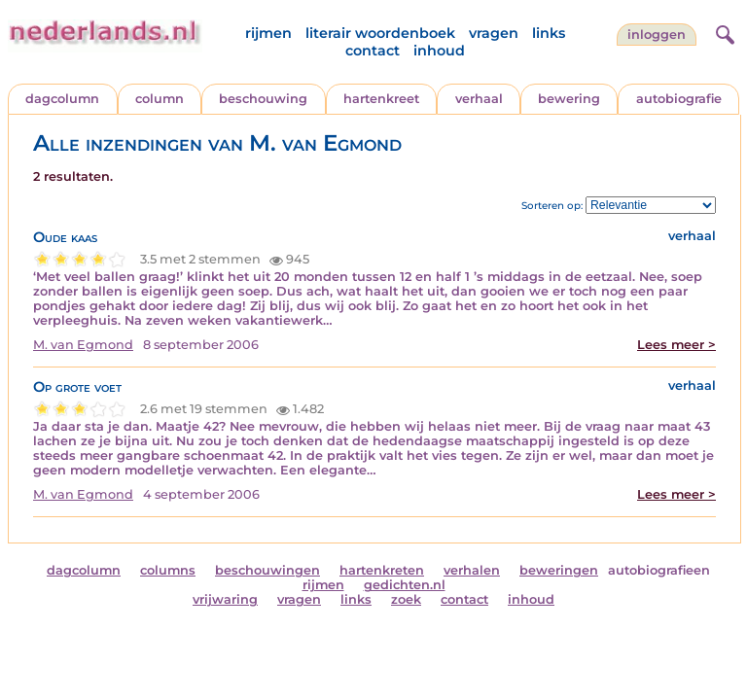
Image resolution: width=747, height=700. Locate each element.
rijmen (268, 33)
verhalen (472, 570)
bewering (569, 99)
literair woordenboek (380, 33)
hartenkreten (382, 570)
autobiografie (679, 99)
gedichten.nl (405, 585)
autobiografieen (659, 570)
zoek (406, 599)
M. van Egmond (83, 345)
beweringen (559, 570)
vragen (494, 33)
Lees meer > (676, 345)
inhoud (439, 51)
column (160, 99)
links (549, 33)
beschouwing (263, 99)
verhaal (479, 99)
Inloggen (657, 35)
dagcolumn (62, 99)
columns (168, 570)
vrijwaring (225, 599)
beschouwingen (267, 570)
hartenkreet (381, 99)
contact (373, 51)
